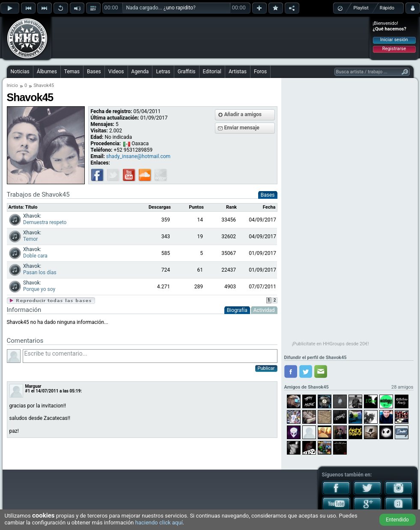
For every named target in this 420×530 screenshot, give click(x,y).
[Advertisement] (211, 37)
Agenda (140, 72)
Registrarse (394, 49)
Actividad (264, 310)
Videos (116, 72)
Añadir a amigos (243, 114)
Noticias (20, 72)
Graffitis (187, 72)
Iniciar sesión (394, 40)
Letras (163, 72)
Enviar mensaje (242, 128)
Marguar (33, 386)
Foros (260, 72)
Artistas (238, 72)
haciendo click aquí (159, 523)
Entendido (397, 520)
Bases (94, 72)
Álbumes (47, 72)
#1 (28, 391)
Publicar (266, 368)
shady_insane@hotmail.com (138, 156)
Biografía (237, 310)
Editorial (212, 72)
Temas (72, 72)
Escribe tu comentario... (150, 356)
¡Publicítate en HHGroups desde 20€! (331, 344)
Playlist (361, 8)
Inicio (12, 85)
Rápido (387, 8)
